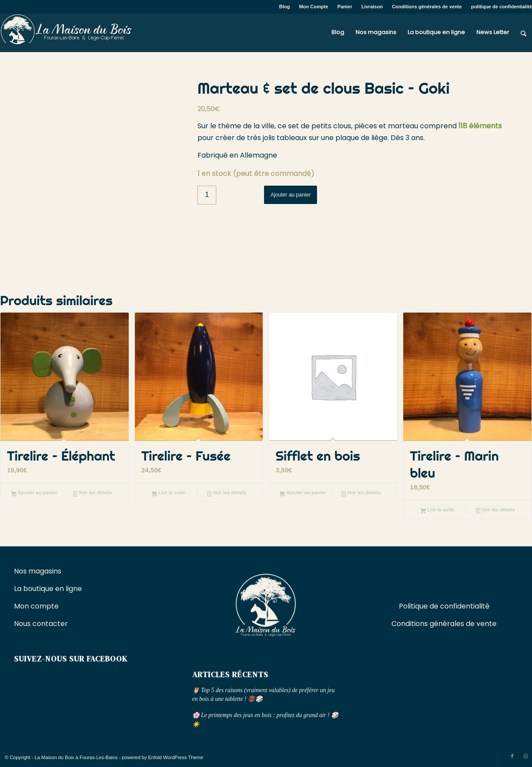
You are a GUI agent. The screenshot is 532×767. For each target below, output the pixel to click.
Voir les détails (93, 493)
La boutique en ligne (49, 589)
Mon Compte (314, 7)
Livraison (372, 7)
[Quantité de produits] (207, 195)
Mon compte (36, 606)
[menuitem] (285, 7)
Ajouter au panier (291, 195)
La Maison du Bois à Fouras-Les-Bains (76, 757)
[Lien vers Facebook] (512, 756)
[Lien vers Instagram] (525, 756)
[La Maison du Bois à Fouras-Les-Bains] (66, 32)
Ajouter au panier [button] (34, 493)
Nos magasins (38, 571)
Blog (285, 7)
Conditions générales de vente (427, 7)
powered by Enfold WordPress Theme (162, 757)
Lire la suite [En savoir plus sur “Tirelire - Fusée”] (168, 493)
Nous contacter (42, 624)
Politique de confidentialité (444, 606)
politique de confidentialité (502, 7)
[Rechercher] (523, 32)
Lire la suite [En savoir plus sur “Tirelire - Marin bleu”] (437, 510)
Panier (345, 7)
